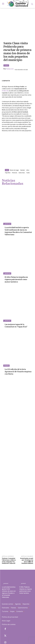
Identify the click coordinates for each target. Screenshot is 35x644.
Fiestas (6, 56)
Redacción (10, 59)
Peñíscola (5, 81)
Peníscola (15, 155)
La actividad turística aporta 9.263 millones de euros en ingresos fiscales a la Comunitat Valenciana (18, 214)
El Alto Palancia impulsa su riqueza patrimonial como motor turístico (16, 262)
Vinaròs (6, 348)
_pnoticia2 (7, 256)
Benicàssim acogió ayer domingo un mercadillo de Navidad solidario (27, 544)
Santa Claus (22, 155)
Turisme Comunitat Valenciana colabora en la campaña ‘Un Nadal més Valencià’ (9, 544)
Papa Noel (8, 155)
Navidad (23, 153)
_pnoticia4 (7, 207)
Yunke (28, 155)
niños (28, 153)
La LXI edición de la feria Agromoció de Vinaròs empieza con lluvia (18, 354)
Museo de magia (14, 153)
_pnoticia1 (7, 303)
